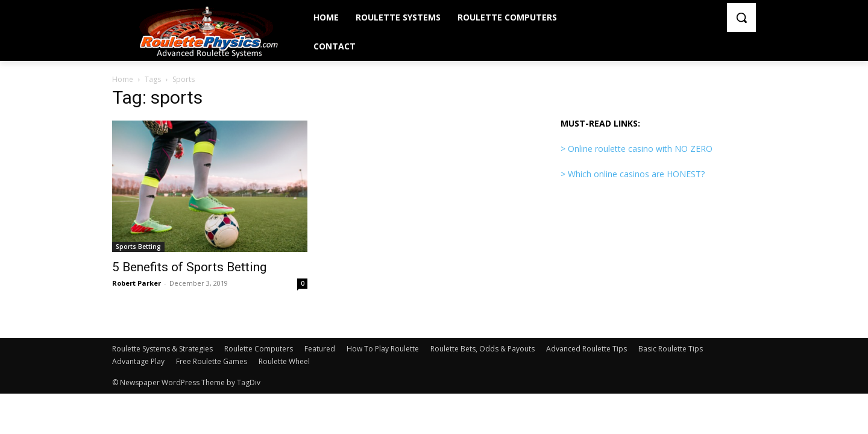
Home (123, 79)
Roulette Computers (259, 349)
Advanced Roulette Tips (587, 349)
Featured (320, 349)
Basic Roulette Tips (671, 349)
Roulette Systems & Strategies (162, 349)
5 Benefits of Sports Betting (189, 267)
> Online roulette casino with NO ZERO (637, 149)
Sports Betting (138, 247)
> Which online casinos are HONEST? (633, 174)
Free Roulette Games (212, 361)
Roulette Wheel (284, 361)
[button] (741, 17)
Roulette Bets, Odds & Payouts (483, 349)
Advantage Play (138, 361)
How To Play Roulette (383, 349)
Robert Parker (137, 283)
